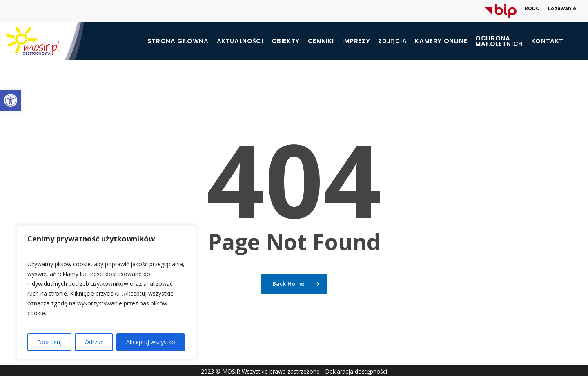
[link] (11, 100)
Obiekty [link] (286, 41)
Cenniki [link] (321, 41)
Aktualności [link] (240, 41)
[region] (106, 292)
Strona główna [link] (178, 41)
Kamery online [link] (441, 41)
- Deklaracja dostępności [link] (354, 371)
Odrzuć (94, 342)
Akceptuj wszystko (151, 342)
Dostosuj (49, 342)
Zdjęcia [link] (392, 41)
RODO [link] (532, 8)
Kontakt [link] (547, 41)
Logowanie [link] (562, 8)
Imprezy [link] (356, 41)
